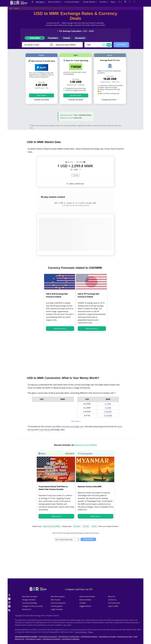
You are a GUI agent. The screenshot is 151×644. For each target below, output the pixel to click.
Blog (113, 2)
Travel (67, 38)
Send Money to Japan (33, 639)
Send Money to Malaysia (71, 639)
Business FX (27, 609)
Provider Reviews (90, 2)
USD (104, 45)
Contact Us (112, 600)
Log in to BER (113, 606)
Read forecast (59, 329)
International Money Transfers (26, 637)
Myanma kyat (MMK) (52, 526)
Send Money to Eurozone (48, 637)
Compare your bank (109, 99)
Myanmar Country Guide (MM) (90, 487)
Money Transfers (55, 2)
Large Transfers (57, 609)
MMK (109, 45)
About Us (112, 596)
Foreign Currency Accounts (33, 606)
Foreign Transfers (29, 600)
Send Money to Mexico (89, 637)
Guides (86, 526)
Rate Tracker (56, 600)
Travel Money (44, 430)
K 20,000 (108, 412)
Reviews (77, 526)
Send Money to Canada (107, 637)
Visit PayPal (42, 95)
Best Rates (41, 2)
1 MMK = (75, 184)
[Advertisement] (75, 353)
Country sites (115, 603)
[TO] (68, 45)
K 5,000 (108, 408)
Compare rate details (41, 99)
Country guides (57, 606)
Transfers (53, 38)
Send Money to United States (69, 637)
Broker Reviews (85, 600)
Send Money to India (125, 637)
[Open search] (125, 3)
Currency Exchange (72, 2)
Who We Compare (58, 596)
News (42, 454)
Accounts (80, 38)
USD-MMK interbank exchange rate (67, 426)
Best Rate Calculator (30, 596)
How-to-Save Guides (87, 596)
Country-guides (85, 454)
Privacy (91, 632)
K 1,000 (108, 404)
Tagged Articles (85, 606)
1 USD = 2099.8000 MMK (82, 115)
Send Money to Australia (51, 639)
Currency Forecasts (58, 603)
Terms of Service (81, 632)
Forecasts (104, 2)
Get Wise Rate (76, 95)
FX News (83, 603)
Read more (56, 516)
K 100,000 (108, 416)
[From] (36, 45)
